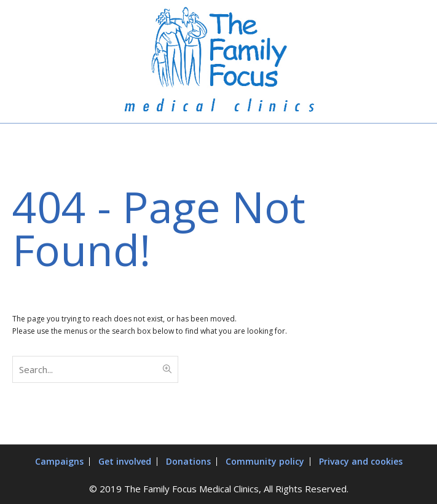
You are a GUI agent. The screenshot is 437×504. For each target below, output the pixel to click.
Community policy (265, 461)
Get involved (125, 461)
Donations (188, 461)
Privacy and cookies (361, 461)
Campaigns (59, 461)
